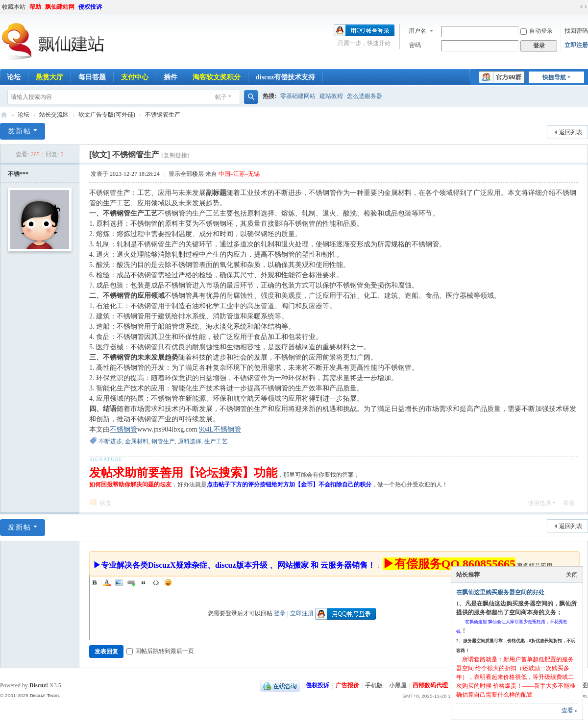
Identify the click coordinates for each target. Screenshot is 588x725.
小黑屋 (398, 685)
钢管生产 (163, 441)
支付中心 (135, 77)
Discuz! (39, 685)
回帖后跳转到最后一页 (160, 651)
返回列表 (571, 132)
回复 (106, 503)
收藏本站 (14, 7)
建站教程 (331, 96)
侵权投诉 (90, 7)
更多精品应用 (535, 566)
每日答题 (92, 77)
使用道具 (539, 503)
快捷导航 (554, 77)
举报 (569, 503)
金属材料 (137, 441)
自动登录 (537, 31)
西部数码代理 (430, 685)
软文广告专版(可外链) (107, 115)
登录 (280, 613)
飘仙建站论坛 (4, 115)
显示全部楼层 (186, 174)
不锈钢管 (123, 429)
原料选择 (190, 441)
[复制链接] (175, 155)
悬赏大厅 (49, 77)
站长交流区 (54, 115)
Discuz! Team (44, 695)
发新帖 (20, 131)
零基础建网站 (298, 96)
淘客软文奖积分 (217, 77)
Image (119, 582)
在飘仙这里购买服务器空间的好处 (500, 592)
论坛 (24, 115)
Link (131, 582)
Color (107, 582)
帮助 (35, 7)
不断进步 (110, 441)
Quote (144, 582)
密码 (415, 45)
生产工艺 (216, 441)
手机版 (374, 685)
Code (156, 582)
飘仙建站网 (60, 7)
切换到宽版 (584, 7)
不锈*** (18, 174)
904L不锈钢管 (220, 429)
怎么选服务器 (365, 96)
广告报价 (347, 685)
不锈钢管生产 (163, 115)
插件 (171, 77)
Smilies (168, 582)
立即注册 (576, 45)
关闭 (572, 575)
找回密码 (576, 31)
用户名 (417, 31)
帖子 (221, 97)
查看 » (570, 710)
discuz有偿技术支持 (285, 77)
